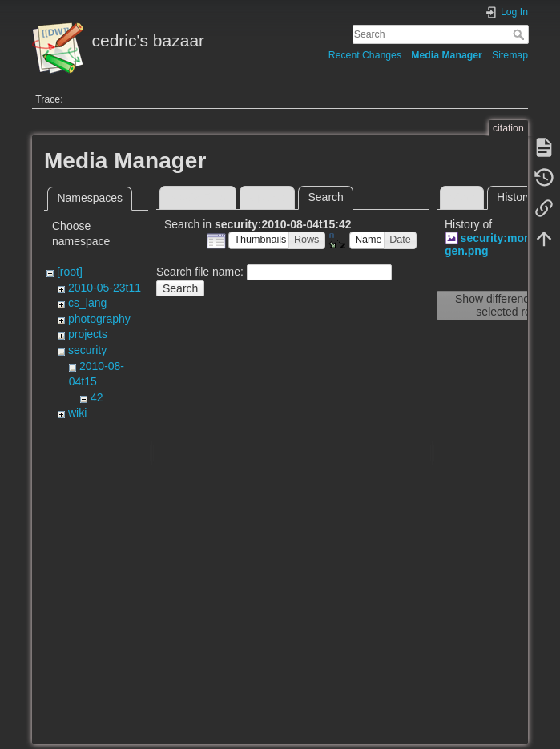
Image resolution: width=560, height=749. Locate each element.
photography (99, 319)
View (461, 197)
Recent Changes (365, 55)
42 (97, 397)
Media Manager (447, 55)
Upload (268, 197)
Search (520, 34)
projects (88, 334)
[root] (70, 272)
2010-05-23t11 (105, 288)
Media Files (198, 197)
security (87, 350)
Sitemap (510, 55)
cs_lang (87, 303)
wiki (77, 413)
